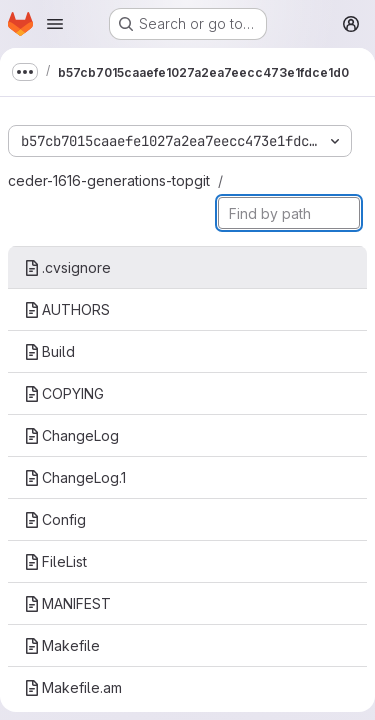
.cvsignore (67, 267)
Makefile (62, 645)
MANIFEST (67, 603)
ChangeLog (71, 435)
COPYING (64, 393)
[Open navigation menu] (55, 24)
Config (55, 519)
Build (49, 351)
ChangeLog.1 (75, 477)
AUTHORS (67, 309)
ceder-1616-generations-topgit (109, 180)
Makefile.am (73, 687)
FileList (55, 561)
